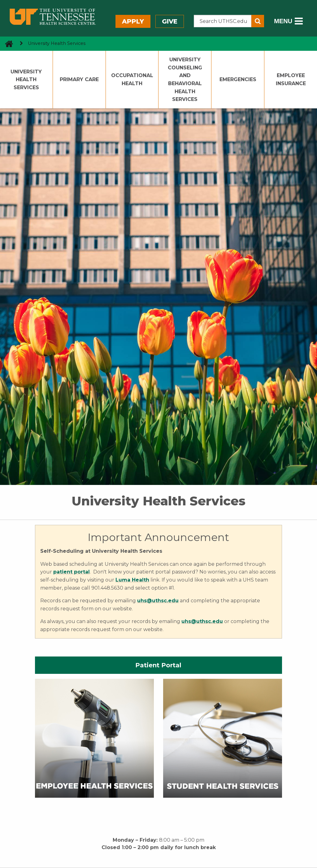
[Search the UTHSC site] (223, 21)
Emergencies (238, 79)
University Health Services (26, 80)
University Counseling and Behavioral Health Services (185, 79)
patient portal (72, 572)
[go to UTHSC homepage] (7, 44)
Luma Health (132, 580)
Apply (133, 21)
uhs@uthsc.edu (202, 621)
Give (170, 21)
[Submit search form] (258, 21)
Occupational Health (132, 79)
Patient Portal (158, 665)
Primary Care (79, 79)
